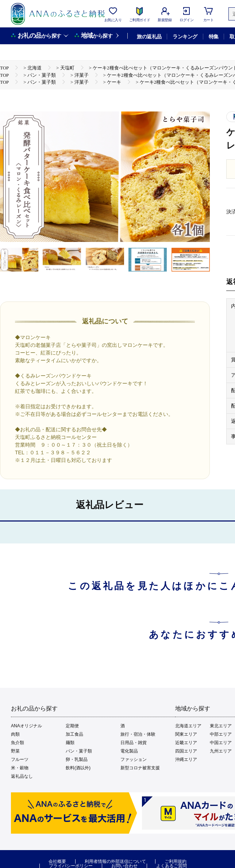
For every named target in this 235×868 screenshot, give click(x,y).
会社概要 (57, 861)
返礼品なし (22, 776)
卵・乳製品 (77, 759)
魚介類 (18, 743)
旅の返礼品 (149, 37)
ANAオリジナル (26, 726)
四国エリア (186, 751)
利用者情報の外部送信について (115, 861)
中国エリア (221, 743)
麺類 (70, 743)
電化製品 (129, 751)
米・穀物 (20, 768)
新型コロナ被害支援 (140, 768)
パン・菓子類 (79, 751)
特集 (214, 37)
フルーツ (20, 759)
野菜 (15, 751)
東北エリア (221, 726)
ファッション (134, 759)
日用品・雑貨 (134, 743)
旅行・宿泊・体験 (138, 734)
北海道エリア (188, 726)
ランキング (185, 37)
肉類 (15, 734)
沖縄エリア (186, 759)
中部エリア (221, 734)
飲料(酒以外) (78, 768)
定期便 (72, 726)
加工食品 (74, 734)
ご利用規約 (176, 861)
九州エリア (221, 751)
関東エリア (186, 734)
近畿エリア (186, 743)
